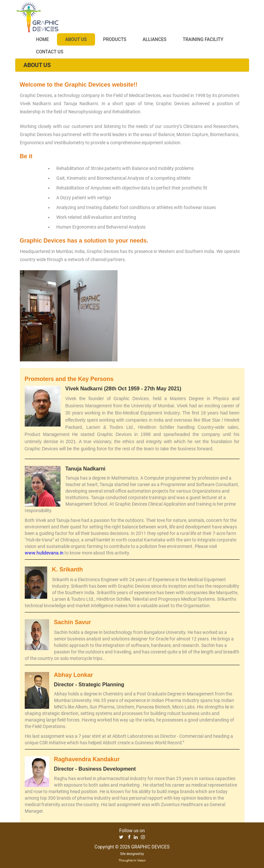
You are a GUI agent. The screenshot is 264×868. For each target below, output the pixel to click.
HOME (43, 39)
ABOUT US (76, 39)
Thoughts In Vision (132, 860)
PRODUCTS (115, 39)
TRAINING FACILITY (203, 39)
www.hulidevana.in (44, 553)
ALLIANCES (154, 39)
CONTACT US (50, 52)
